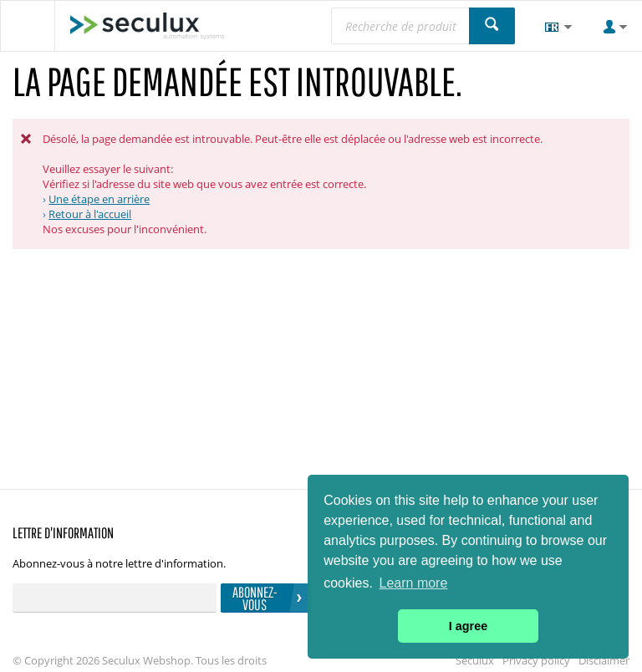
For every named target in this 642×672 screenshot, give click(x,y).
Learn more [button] (414, 583)
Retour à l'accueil (90, 214)
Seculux (475, 660)
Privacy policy (536, 660)
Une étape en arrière (99, 199)
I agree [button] (468, 626)
